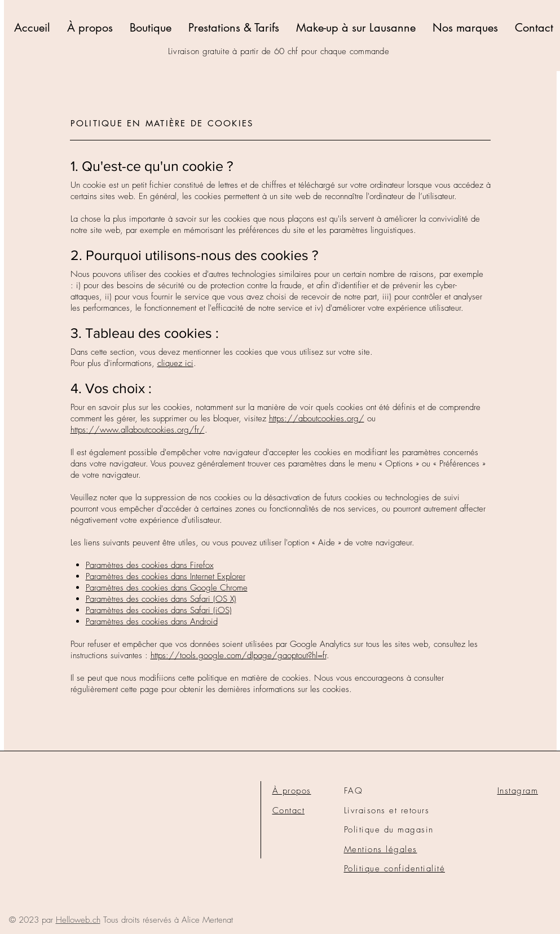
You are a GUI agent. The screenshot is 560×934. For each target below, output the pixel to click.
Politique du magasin (389, 830)
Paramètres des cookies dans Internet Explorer (166, 576)
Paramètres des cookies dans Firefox (150, 565)
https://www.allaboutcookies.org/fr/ (138, 430)
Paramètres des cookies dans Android (152, 622)
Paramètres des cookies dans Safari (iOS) (159, 610)
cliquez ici (175, 363)
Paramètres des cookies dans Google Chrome (167, 588)
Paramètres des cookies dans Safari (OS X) (161, 599)
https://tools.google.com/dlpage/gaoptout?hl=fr (239, 655)
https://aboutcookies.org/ (317, 418)
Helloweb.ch (78, 920)
